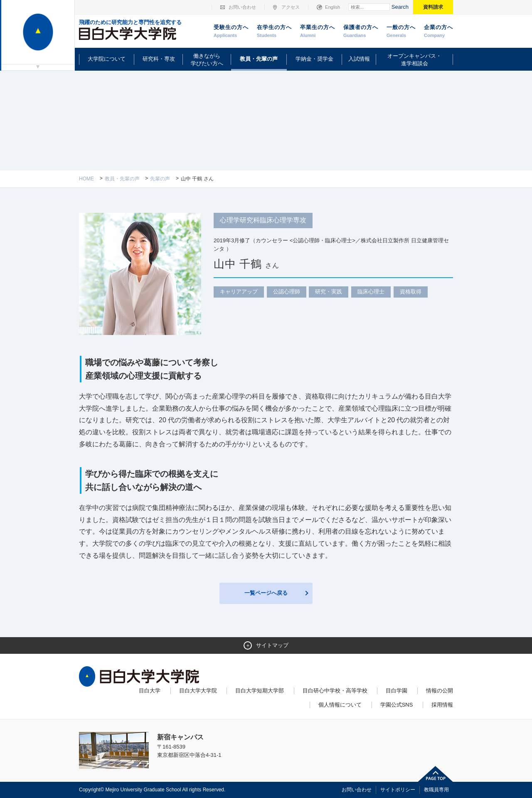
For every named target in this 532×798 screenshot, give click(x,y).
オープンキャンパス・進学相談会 (414, 60)
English (332, 7)
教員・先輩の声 (259, 59)
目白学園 (397, 691)
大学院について (107, 59)
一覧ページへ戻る (266, 593)
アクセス (291, 7)
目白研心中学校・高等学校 (335, 691)
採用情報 (442, 705)
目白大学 (150, 691)
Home (86, 179)
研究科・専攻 (159, 59)
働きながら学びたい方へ (207, 60)
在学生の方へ (274, 32)
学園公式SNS (397, 705)
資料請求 (433, 7)
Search (400, 7)
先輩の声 (160, 179)
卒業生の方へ (318, 32)
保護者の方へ (361, 32)
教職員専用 (436, 790)
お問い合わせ (242, 7)
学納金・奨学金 (314, 59)
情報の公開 (440, 691)
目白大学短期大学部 (260, 691)
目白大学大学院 (198, 691)
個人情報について (340, 705)
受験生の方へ (231, 32)
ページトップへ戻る (436, 774)
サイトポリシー (398, 790)
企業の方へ (438, 32)
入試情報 (359, 59)
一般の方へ (401, 32)
